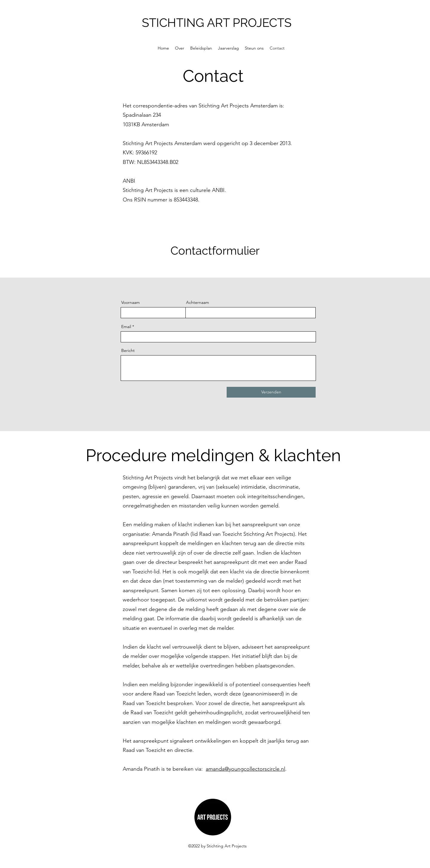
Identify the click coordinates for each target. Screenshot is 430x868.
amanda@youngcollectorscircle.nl (245, 769)
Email (126, 327)
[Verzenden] (271, 392)
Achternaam (198, 302)
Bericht (128, 350)
